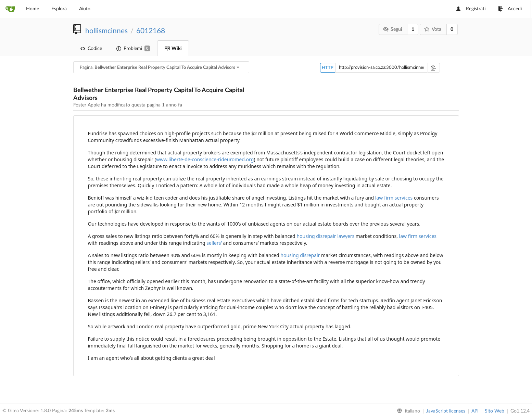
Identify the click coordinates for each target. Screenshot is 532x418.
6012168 (151, 31)
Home (33, 9)
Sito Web (495, 411)
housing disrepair (300, 255)
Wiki (173, 49)
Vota (433, 29)
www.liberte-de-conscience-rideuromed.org (205, 159)
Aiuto (85, 9)
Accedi (510, 9)
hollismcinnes (106, 31)
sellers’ (214, 243)
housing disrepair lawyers (325, 236)
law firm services (394, 198)
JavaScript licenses (446, 411)
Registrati (471, 9)
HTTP (328, 68)
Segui (393, 29)
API (475, 411)
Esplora (59, 9)
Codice (91, 49)
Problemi (133, 48)
